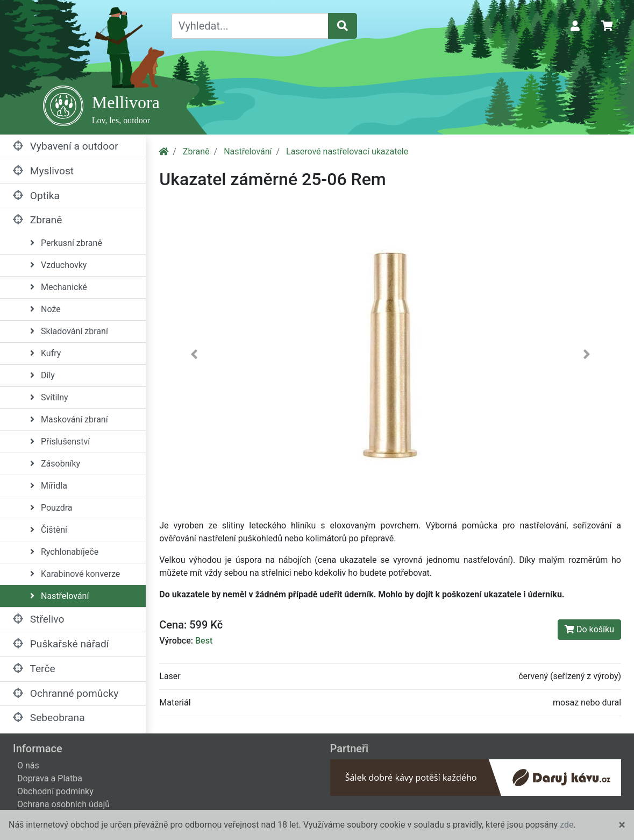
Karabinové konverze (75, 574)
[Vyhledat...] (250, 26)
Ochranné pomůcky (66, 693)
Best (204, 641)
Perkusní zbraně (66, 243)
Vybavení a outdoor (66, 146)
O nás (28, 765)
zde (567, 825)
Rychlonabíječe (64, 552)
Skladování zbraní (69, 331)
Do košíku (589, 629)
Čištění (49, 530)
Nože (45, 309)
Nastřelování (59, 596)
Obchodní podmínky (55, 791)
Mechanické (59, 287)
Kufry (45, 353)
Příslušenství (60, 442)
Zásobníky (55, 464)
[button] (194, 356)
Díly (42, 375)
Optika (36, 196)
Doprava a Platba (50, 778)
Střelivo (38, 619)
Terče (34, 669)
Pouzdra (51, 508)
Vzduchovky (58, 265)
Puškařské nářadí (61, 644)
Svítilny (49, 397)
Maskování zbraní (69, 419)
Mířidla (49, 486)
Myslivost (43, 171)
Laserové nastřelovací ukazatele (347, 151)
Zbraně (37, 220)
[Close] (622, 825)
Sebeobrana (49, 718)
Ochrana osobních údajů (63, 804)
